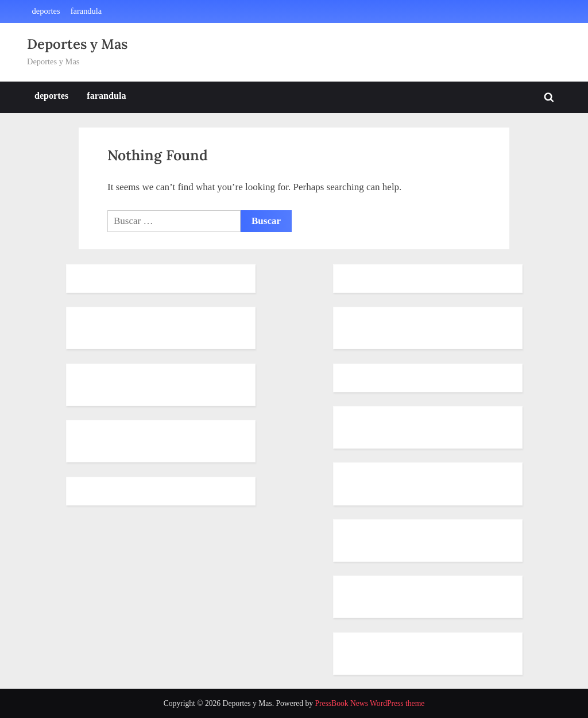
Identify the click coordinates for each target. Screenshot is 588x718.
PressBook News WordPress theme (370, 703)
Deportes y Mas (77, 44)
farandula (86, 11)
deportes (46, 11)
